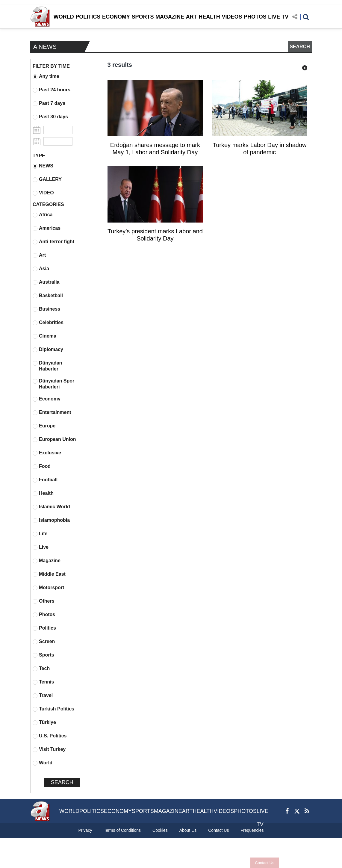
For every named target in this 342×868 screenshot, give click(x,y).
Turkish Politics (53, 709)
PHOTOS (255, 17)
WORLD (64, 17)
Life (40, 534)
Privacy (85, 830)
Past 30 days (50, 117)
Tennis (43, 682)
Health (43, 493)
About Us (188, 830)
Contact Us (264, 863)
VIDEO (43, 193)
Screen (44, 642)
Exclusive (47, 453)
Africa (43, 215)
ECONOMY (116, 17)
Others (44, 601)
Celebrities (48, 323)
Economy (47, 399)
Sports (43, 655)
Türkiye (44, 722)
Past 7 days (49, 103)
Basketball (48, 296)
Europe (44, 426)
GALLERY (47, 179)
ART (192, 17)
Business (46, 309)
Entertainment (52, 412)
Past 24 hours (52, 90)
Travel (43, 695)
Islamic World (51, 507)
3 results (120, 65)
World (43, 763)
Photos (44, 615)
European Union (54, 439)
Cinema (44, 336)
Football (45, 480)
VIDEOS (232, 17)
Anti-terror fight (53, 242)
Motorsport (48, 588)
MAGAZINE (170, 17)
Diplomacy (48, 350)
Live (41, 547)
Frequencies (252, 830)
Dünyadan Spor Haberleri (53, 384)
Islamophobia (51, 520)
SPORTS (143, 17)
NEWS (43, 166)
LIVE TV (278, 17)
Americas (47, 228)
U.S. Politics (50, 736)
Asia (41, 269)
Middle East (49, 574)
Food (42, 466)
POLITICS (88, 17)
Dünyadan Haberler (47, 366)
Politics (44, 628)
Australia (46, 282)
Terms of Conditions (122, 830)
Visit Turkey (49, 749)
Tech (41, 669)
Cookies (160, 830)
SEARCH (300, 47)
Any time (46, 76)
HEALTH (209, 17)
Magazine (47, 561)
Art (39, 255)
